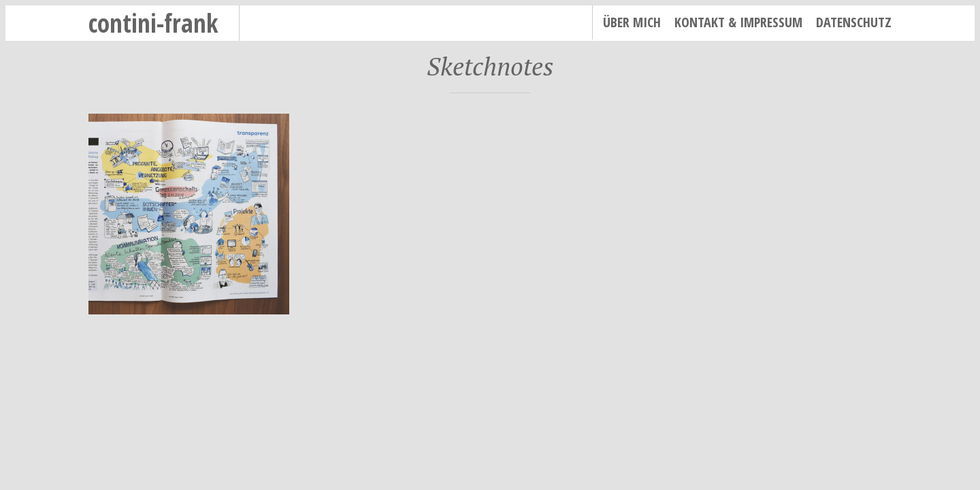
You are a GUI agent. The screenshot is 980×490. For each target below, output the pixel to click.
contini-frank (153, 23)
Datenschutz (854, 22)
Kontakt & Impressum (738, 22)
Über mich (632, 22)
